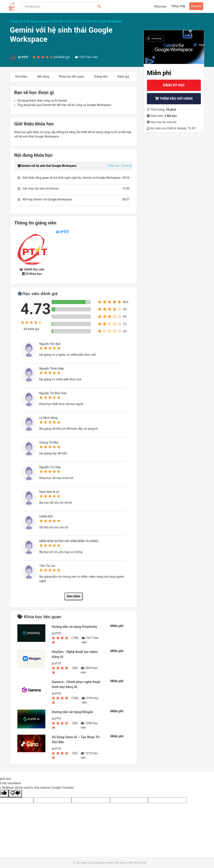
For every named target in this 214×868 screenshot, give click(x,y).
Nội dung (43, 76)
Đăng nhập (179, 6)
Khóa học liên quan (72, 76)
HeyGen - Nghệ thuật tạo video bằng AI (75, 654)
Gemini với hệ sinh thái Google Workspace (95, 21)
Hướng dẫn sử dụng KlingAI (72, 712)
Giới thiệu (21, 76)
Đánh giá (123, 76)
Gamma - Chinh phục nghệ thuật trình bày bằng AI (76, 684)
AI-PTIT (62, 232)
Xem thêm (74, 596)
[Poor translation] (15, 794)
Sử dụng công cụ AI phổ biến (47, 21)
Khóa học (160, 6)
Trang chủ (18, 21)
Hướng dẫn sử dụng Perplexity (74, 627)
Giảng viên (101, 76)
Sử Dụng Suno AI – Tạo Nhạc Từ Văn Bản (76, 740)
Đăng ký (196, 6)
